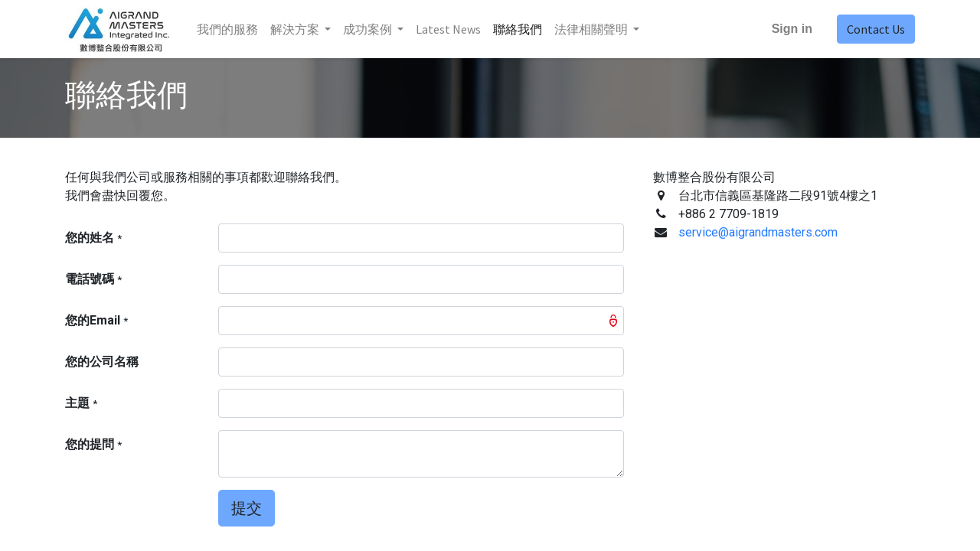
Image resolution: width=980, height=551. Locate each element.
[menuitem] (227, 29)
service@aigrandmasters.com (758, 232)
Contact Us (876, 29)
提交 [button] (247, 508)
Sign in (792, 29)
